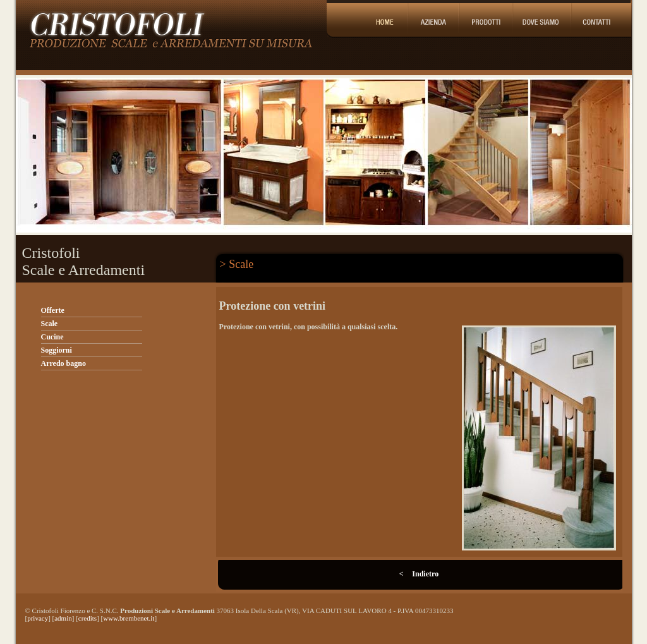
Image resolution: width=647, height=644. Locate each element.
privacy (38, 618)
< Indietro (419, 574)
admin (63, 618)
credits (88, 618)
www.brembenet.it (129, 618)
